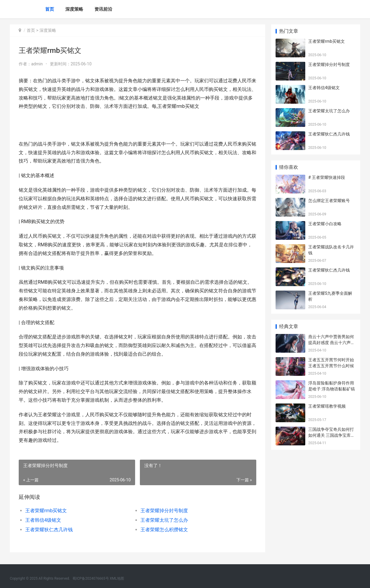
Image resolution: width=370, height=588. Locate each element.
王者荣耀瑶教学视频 (327, 406)
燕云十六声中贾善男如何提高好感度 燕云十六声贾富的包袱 (332, 342)
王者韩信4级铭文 (43, 520)
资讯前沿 (103, 9)
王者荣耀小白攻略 (325, 224)
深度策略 (74, 9)
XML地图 (117, 578)
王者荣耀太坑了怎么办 (164, 520)
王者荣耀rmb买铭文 (46, 511)
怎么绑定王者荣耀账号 (329, 201)
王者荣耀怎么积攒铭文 (164, 530)
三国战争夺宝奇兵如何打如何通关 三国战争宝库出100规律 (332, 435)
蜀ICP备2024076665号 (91, 578)
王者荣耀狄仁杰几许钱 (49, 530)
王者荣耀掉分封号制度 (164, 511)
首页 (50, 9)
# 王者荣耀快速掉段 (327, 177)
